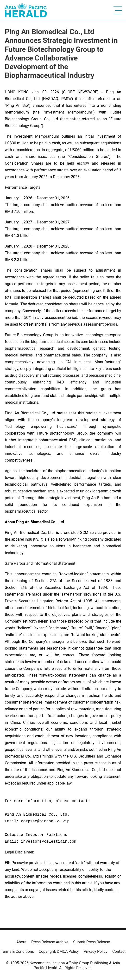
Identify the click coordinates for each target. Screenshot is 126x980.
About (21, 942)
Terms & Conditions (17, 951)
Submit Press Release (91, 942)
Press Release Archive (50, 942)
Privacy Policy (96, 951)
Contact (119, 951)
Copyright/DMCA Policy (59, 951)
